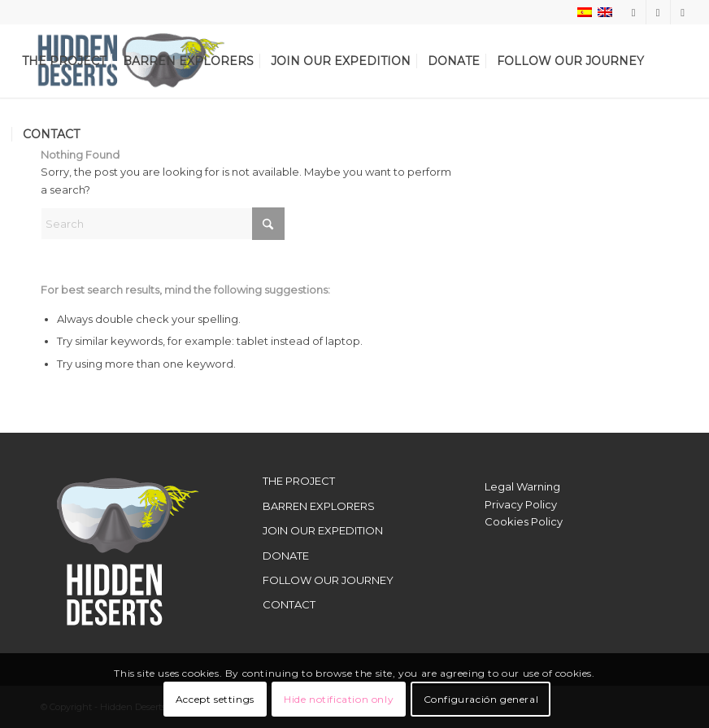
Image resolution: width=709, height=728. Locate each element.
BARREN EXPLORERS (319, 506)
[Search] (163, 224)
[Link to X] (658, 12)
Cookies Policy (524, 521)
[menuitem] (64, 61)
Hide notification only (339, 699)
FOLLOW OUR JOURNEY (328, 580)
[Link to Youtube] (683, 12)
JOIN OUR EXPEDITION (323, 530)
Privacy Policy (521, 504)
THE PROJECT (299, 481)
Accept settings (215, 699)
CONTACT (289, 604)
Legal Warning (522, 486)
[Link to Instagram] (634, 12)
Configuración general (481, 699)
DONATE (286, 556)
